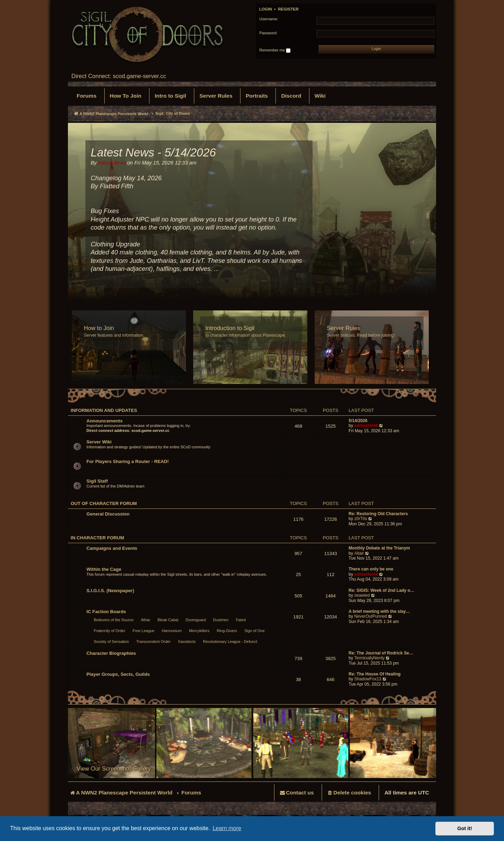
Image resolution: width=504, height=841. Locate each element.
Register (288, 9)
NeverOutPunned (370, 616)
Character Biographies (111, 653)
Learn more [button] (227, 828)
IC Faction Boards (106, 612)
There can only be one (371, 569)
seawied (362, 595)
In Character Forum (97, 538)
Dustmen (221, 620)
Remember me (275, 50)
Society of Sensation (111, 642)
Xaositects (187, 642)
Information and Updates (104, 410)
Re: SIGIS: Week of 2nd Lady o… (381, 590)
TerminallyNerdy (369, 658)
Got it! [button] (465, 828)
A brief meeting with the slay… (379, 611)
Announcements (104, 421)
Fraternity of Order (110, 631)
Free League (143, 631)
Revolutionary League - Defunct (230, 642)
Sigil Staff (97, 481)
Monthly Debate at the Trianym (379, 548)
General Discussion (108, 514)
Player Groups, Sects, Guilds (118, 674)
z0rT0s (361, 519)
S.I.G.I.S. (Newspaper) (110, 591)
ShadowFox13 (368, 679)
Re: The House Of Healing (375, 674)
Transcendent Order (153, 642)
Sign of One (254, 631)
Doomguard (195, 620)
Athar (146, 620)
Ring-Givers (227, 631)
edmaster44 (366, 426)
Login (266, 9)
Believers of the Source (114, 620)
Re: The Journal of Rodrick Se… (381, 653)
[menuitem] (87, 96)
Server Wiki (99, 442)
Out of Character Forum (104, 503)
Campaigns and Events (112, 548)
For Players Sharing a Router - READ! (128, 461)
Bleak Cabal (168, 620)
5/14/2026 (358, 421)
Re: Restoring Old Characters (378, 514)
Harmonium (172, 631)
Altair (359, 553)
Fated (241, 620)
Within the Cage (104, 569)
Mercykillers (199, 631)
